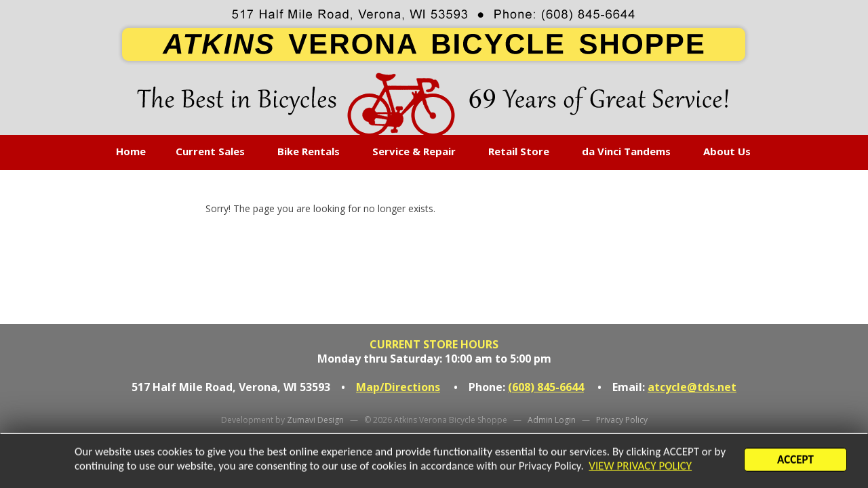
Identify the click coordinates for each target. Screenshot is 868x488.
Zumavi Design (315, 420)
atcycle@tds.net (692, 387)
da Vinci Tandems (626, 151)
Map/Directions (398, 387)
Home (131, 151)
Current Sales (210, 151)
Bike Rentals (309, 151)
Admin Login (552, 420)
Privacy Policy (622, 420)
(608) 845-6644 (546, 387)
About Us (727, 151)
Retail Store (519, 151)
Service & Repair (414, 151)
